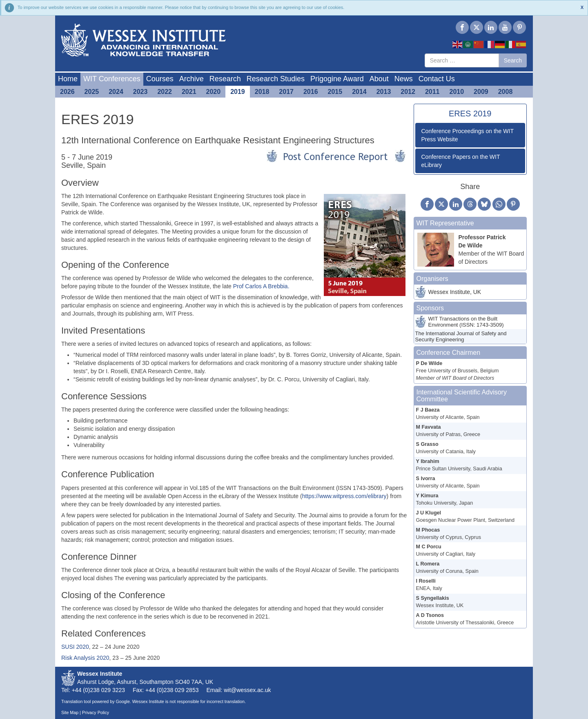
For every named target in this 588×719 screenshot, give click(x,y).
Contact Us (437, 79)
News (404, 79)
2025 (92, 92)
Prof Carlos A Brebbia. (261, 286)
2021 (189, 92)
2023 (140, 92)
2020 (214, 92)
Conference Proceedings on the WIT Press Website (468, 135)
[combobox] (462, 60)
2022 (165, 92)
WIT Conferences (112, 79)
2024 (116, 92)
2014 (359, 92)
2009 (481, 92)
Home (68, 79)
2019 (238, 92)
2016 (311, 92)
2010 (457, 92)
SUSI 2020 (75, 647)
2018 (262, 92)
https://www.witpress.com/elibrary (344, 496)
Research (225, 79)
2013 (384, 92)
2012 (408, 92)
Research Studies (276, 79)
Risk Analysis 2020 (85, 658)
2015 (335, 92)
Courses (160, 79)
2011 (432, 92)
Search (513, 60)
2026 (67, 92)
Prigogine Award (337, 79)
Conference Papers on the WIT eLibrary (461, 161)
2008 (506, 92)
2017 (286, 92)
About (379, 79)
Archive (192, 79)
